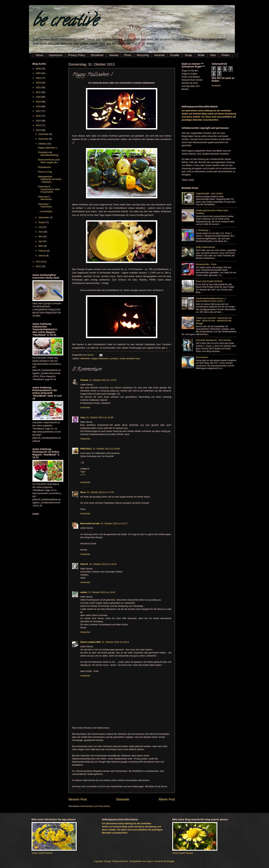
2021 (39, 92)
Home (40, 55)
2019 (39, 102)
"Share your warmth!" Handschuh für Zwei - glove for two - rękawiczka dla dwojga (214, 321)
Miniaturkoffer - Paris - (207, 264)
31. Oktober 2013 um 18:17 (114, 523)
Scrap (188, 55)
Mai (40, 236)
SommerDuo (202, 357)
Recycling (143, 55)
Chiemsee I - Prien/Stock (45, 205)
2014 (39, 125)
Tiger (83, 472)
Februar (43, 251)
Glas (213, 55)
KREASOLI (86, 449)
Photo (128, 55)
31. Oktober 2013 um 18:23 (103, 564)
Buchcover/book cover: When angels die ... (49, 161)
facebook (216, 86)
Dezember (44, 134)
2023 (39, 83)
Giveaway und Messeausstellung (48, 154)
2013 (39, 130)
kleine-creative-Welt (91, 642)
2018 (39, 106)
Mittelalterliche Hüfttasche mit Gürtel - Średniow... (50, 179)
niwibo (84, 592)
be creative (65, 22)
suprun (150, 861)
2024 (39, 78)
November (44, 139)
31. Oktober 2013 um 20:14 (116, 642)
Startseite (123, 799)
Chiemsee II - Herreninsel (45, 198)
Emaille (175, 55)
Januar (42, 256)
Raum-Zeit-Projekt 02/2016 (209, 281)
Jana (83, 417)
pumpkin (114, 358)
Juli (40, 227)
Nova (83, 492)
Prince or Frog (45, 172)
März (41, 246)
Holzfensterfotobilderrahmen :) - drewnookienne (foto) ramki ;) (211, 300)
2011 (39, 266)
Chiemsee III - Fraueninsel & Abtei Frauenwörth (49, 189)
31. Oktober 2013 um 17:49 (100, 492)
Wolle (201, 55)
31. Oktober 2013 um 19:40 (102, 592)
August (42, 222)
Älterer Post (167, 799)
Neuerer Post (78, 799)
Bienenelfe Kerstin (90, 523)
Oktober (43, 144)
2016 (39, 116)
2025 (39, 73)
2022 (39, 87)
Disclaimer (97, 55)
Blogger (171, 861)
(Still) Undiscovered (205, 247)
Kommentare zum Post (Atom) (95, 806)
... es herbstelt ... (46, 211)
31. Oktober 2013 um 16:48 (106, 449)
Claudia (84, 380)
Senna (90, 355)
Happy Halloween (100, 358)
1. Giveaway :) (203, 230)
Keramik (159, 55)
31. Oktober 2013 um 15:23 (103, 380)
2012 (39, 262)
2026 (39, 69)
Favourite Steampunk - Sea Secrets (213, 340)
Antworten (85, 407)
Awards (114, 55)
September (44, 217)
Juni (41, 232)
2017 (39, 111)
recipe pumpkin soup (130, 358)
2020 (39, 97)
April (41, 241)
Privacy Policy (77, 55)
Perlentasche (44, 167)
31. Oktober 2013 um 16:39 (100, 417)
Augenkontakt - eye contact (209, 193)
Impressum (56, 55)
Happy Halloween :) (48, 148)
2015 (39, 121)
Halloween (85, 358)
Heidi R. (84, 564)
